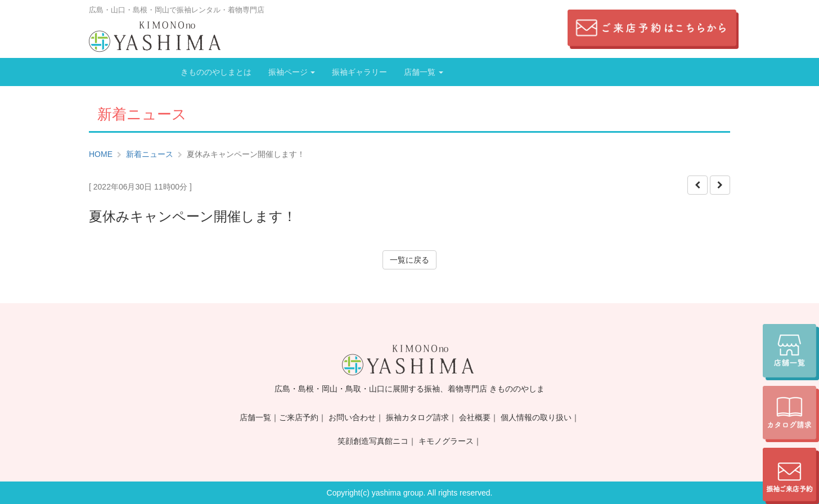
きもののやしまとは (216, 72)
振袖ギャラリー (359, 72)
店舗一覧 (424, 72)
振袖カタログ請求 (417, 417)
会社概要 (475, 417)
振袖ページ (292, 72)
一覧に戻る (409, 260)
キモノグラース (446, 441)
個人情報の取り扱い (536, 417)
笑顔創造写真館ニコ (373, 441)
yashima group (398, 493)
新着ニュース (150, 154)
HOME (101, 154)
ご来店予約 (299, 417)
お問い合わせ (352, 417)
